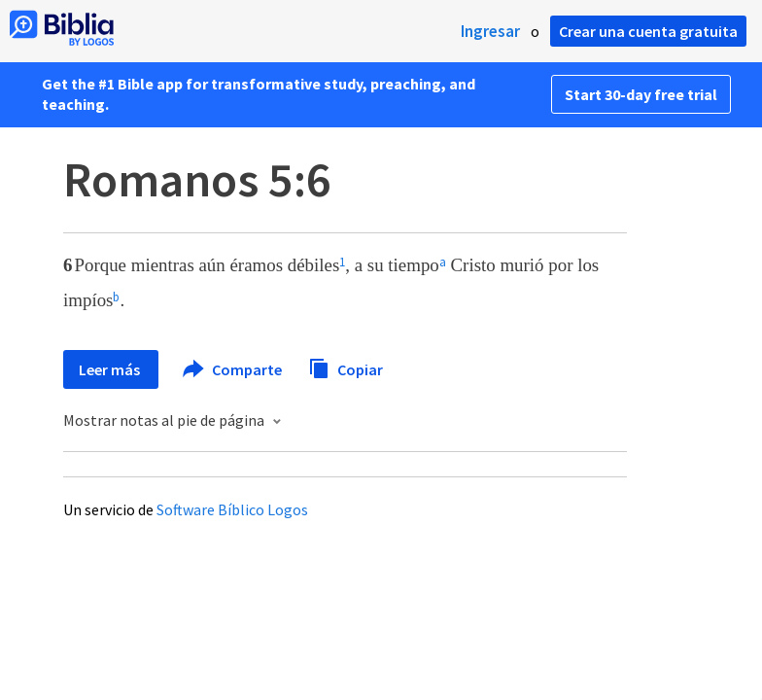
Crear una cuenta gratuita (648, 31)
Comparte (233, 369)
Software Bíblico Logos (232, 509)
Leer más (111, 369)
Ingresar (490, 31)
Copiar (346, 367)
